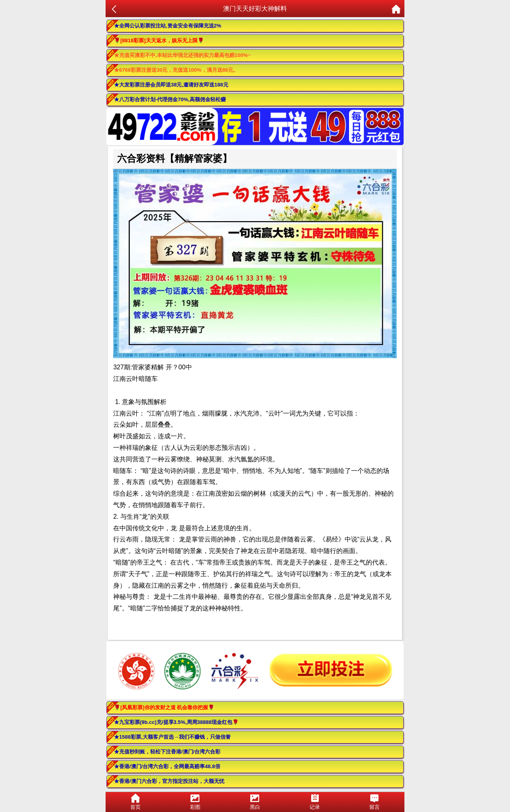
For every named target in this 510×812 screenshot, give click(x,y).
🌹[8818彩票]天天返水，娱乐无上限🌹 (159, 40)
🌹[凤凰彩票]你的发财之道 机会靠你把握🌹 (164, 707)
